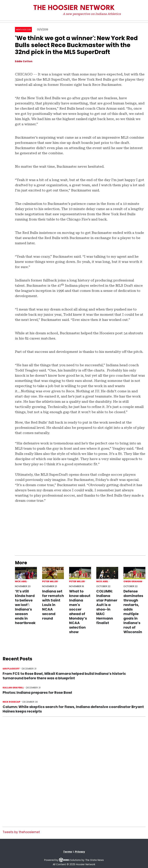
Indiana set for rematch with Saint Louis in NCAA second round (53, 605)
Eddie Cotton (24, 61)
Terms (68, 852)
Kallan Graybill (13, 688)
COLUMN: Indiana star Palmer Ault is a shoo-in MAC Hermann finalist (107, 607)
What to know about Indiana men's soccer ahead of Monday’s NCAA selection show (80, 612)
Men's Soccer (23, 30)
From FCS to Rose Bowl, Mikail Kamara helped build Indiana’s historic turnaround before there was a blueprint (64, 676)
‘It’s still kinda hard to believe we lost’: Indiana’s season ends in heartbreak (25, 607)
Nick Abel (21, 581)
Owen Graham (133, 581)
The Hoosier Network (74, 8)
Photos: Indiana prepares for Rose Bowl (37, 693)
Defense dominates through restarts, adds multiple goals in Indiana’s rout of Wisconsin (133, 612)
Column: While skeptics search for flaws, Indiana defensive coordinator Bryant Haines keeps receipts (73, 709)
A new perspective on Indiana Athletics (92, 14)
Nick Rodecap (11, 702)
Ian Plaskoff (11, 669)
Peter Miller (50, 581)
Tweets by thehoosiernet (21, 832)
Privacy (80, 852)
